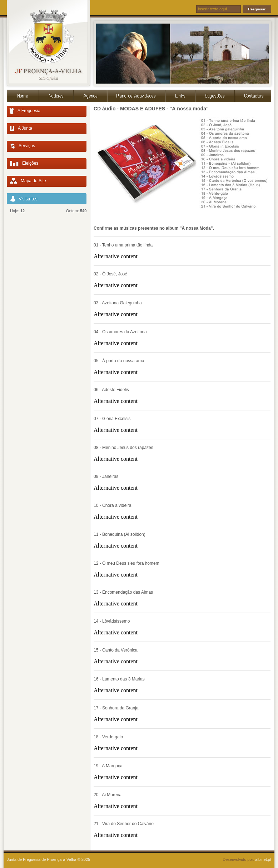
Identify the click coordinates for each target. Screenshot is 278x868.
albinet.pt (263, 859)
